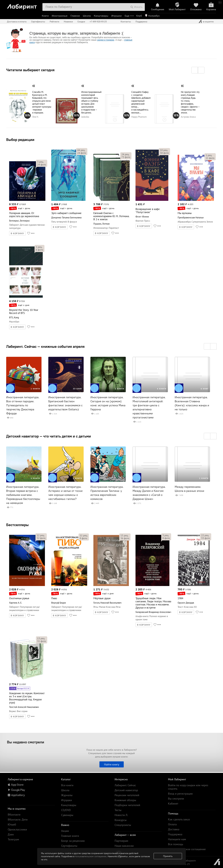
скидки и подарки (106, 40)
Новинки (68, 22)
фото (42, 165)
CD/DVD (66, 810)
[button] (195, 70)
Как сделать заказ (179, 819)
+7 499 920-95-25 (98, 22)
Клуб (139, 16)
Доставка (174, 829)
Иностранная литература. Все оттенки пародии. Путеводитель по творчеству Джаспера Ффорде (23, 405)
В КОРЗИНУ (17, 233)
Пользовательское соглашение (187, 849)
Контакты (126, 22)
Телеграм (13, 839)
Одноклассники (17, 829)
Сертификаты (38, 22)
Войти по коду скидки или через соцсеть (188, 787)
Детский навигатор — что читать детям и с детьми (49, 436)
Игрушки (116, 16)
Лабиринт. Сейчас (125, 785)
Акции (65, 831)
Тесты (118, 810)
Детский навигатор (126, 790)
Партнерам (121, 841)
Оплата (172, 824)
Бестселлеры (17, 525)
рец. (40, 162)
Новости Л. (121, 815)
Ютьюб (12, 824)
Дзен (11, 834)
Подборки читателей (127, 805)
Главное (75, 16)
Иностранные (60, 16)
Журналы (67, 795)
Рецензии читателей (127, 795)
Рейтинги (54, 22)
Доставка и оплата (17, 22)
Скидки (81, 22)
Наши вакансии (124, 846)
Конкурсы (121, 820)
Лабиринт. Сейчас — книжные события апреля (45, 346)
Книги (45, 16)
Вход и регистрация (180, 794)
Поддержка (141, 22)
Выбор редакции (20, 140)
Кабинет (173, 804)
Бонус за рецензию (73, 841)
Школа (87, 16)
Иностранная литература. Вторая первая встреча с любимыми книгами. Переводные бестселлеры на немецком (23, 495)
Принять (168, 856)
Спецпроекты (123, 825)
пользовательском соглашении (91, 856)
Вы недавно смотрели (26, 742)
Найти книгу (112, 764)
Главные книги (70, 836)
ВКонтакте (14, 815)
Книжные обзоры (125, 800)
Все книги (67, 785)
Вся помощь (176, 844)
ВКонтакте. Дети (18, 820)
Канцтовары (101, 16)
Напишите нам (177, 839)
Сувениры (67, 815)
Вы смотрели (176, 799)
